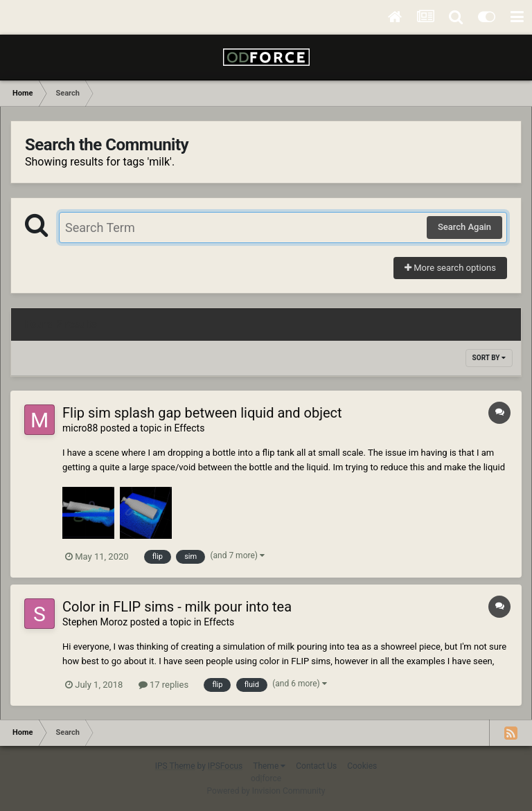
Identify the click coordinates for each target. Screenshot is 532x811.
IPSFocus (225, 766)
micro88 (80, 428)
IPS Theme (175, 766)
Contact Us (316, 766)
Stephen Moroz (95, 622)
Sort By (489, 358)
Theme (269, 766)
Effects (189, 428)
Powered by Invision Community (266, 791)
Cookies (362, 766)
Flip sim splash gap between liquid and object (202, 413)
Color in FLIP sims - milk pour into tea (177, 607)
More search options (450, 268)
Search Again (464, 227)
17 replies (163, 685)
